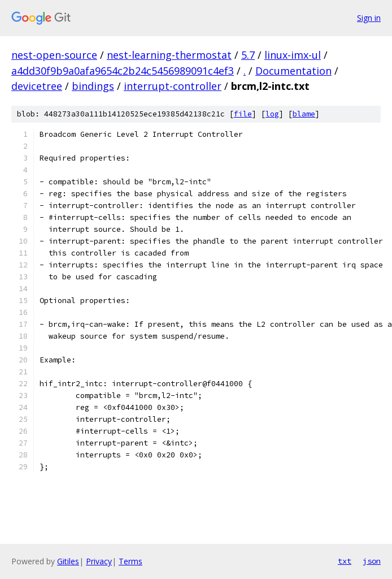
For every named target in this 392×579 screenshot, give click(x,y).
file (243, 114)
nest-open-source (54, 55)
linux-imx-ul (293, 55)
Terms (130, 561)
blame (304, 114)
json (372, 561)
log (272, 114)
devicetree (37, 86)
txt (345, 561)
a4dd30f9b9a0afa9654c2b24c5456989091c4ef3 (123, 71)
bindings (93, 86)
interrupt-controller (173, 86)
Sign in (369, 18)
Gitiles (68, 561)
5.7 (248, 55)
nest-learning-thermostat (169, 55)
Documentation (293, 71)
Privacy (99, 561)
